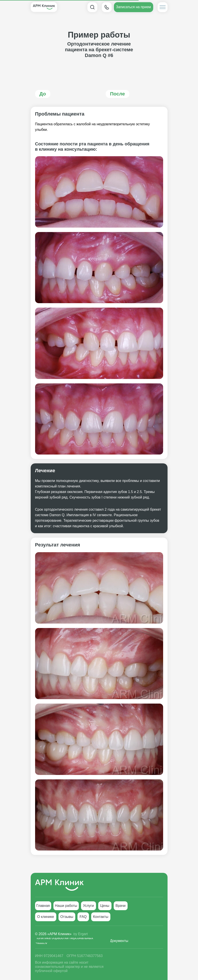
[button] (134, 7)
